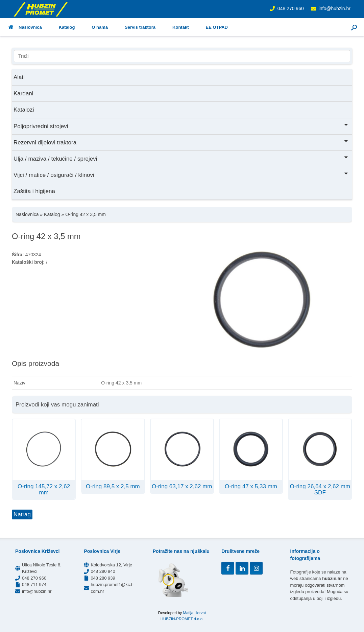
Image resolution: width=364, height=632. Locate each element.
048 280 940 (103, 571)
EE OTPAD (217, 27)
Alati (19, 77)
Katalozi (24, 110)
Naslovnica (25, 27)
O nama (100, 27)
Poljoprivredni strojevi (181, 126)
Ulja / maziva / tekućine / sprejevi (181, 158)
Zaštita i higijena (34, 191)
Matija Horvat (194, 613)
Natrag (22, 514)
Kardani (23, 93)
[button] (354, 27)
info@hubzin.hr (335, 8)
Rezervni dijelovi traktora (181, 142)
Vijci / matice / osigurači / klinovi (181, 174)
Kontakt (180, 27)
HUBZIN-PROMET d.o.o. (182, 619)
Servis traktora (140, 27)
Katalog (67, 27)
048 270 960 (291, 8)
